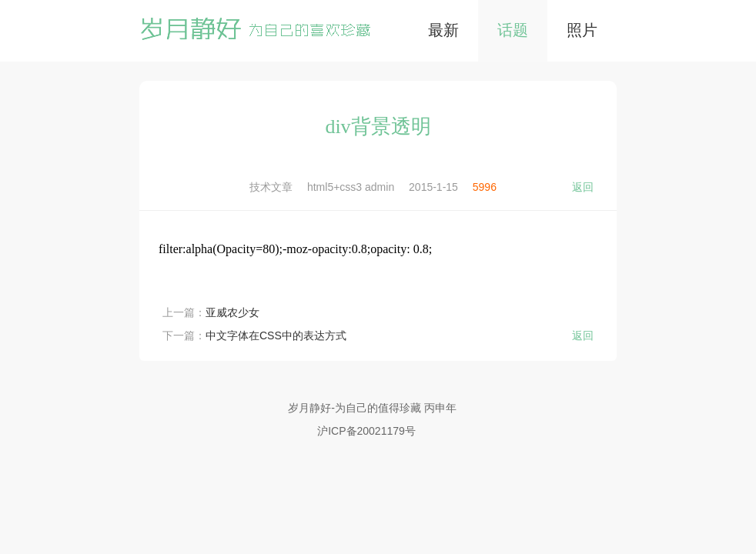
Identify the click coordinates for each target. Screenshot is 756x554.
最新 (443, 30)
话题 (513, 30)
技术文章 (271, 187)
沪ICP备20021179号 (366, 431)
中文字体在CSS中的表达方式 (276, 335)
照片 (582, 30)
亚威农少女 (232, 312)
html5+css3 (335, 187)
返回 (583, 187)
